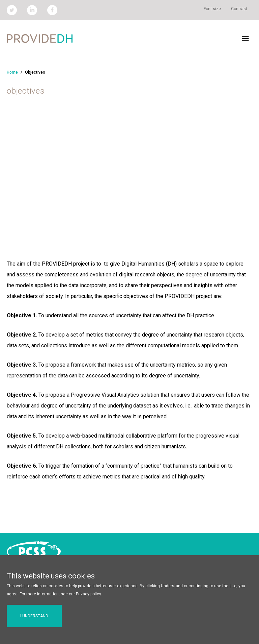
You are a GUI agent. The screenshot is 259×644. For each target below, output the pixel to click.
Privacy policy (88, 594)
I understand (34, 616)
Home (12, 72)
